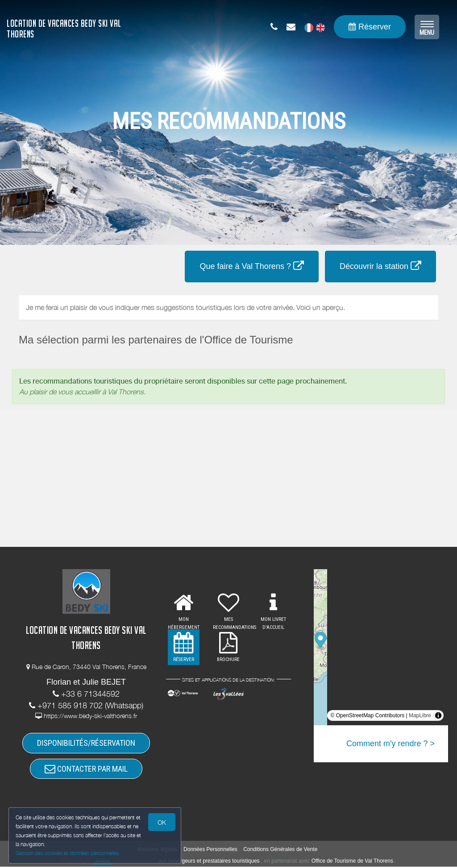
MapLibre (420, 715)
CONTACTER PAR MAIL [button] (86, 770)
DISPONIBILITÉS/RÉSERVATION (86, 743)
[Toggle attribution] (438, 715)
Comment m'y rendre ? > (391, 744)
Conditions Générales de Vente (280, 851)
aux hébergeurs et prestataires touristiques (209, 862)
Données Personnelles (210, 851)
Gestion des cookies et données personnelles (68, 853)
